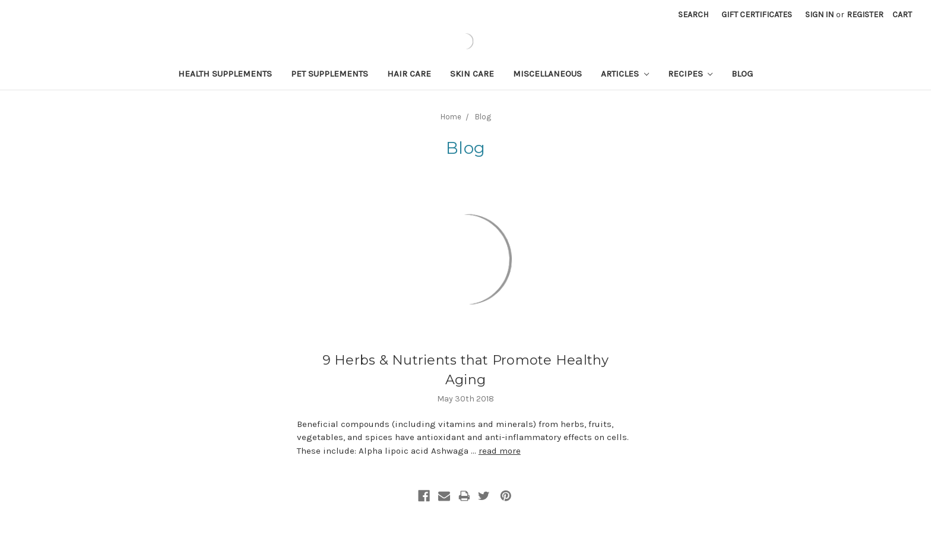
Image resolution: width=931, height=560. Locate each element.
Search (693, 15)
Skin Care (472, 74)
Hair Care (409, 74)
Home (451, 117)
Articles (625, 74)
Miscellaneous (547, 74)
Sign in (819, 15)
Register (865, 15)
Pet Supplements (330, 74)
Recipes (691, 74)
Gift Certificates (757, 15)
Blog (742, 74)
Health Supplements (225, 74)
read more (500, 451)
